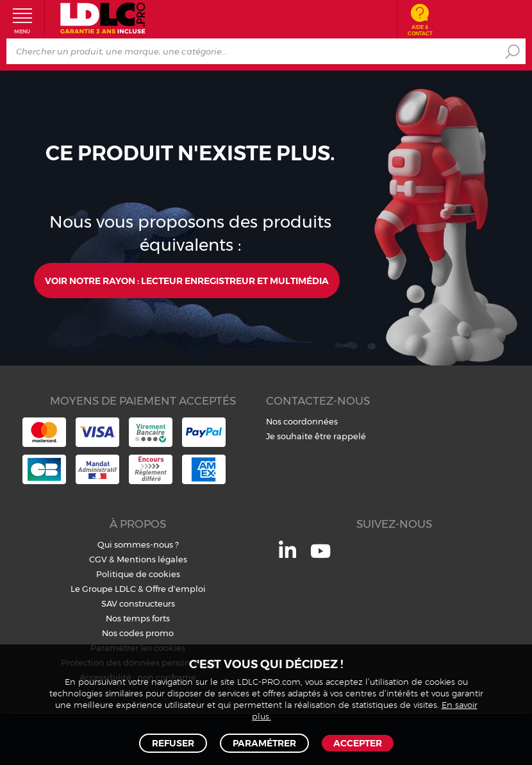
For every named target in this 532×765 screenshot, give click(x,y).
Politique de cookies (138, 574)
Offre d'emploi (176, 589)
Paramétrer (264, 743)
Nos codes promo (138, 633)
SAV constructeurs (138, 603)
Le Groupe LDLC (103, 589)
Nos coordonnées (302, 421)
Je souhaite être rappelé (316, 436)
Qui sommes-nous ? (138, 544)
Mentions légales (152, 559)
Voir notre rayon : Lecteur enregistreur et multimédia (187, 281)
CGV (98, 559)
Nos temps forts (138, 618)
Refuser (173, 743)
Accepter (358, 743)
